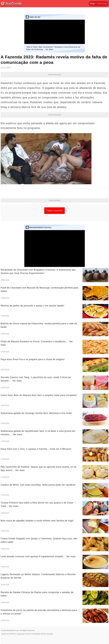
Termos (28, 634)
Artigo (92, 4)
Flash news (102, 4)
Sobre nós (5, 634)
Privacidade (36, 634)
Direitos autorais (47, 634)
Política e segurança (17, 634)
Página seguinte (55, 211)
